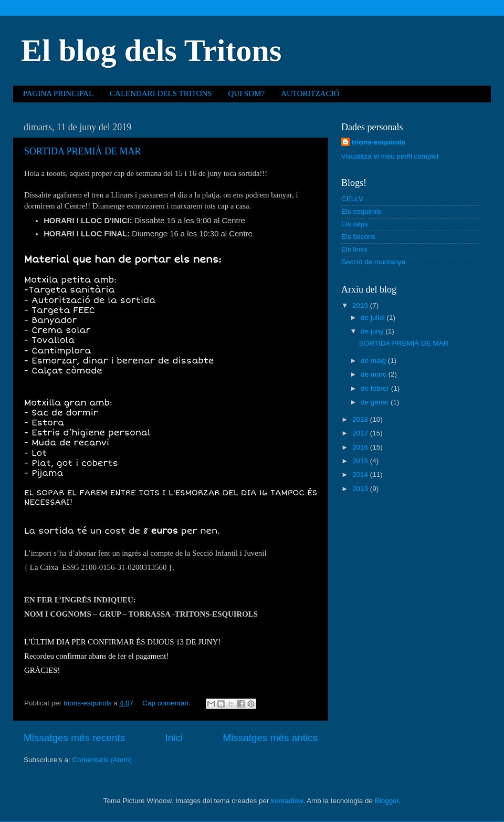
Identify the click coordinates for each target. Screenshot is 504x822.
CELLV (352, 199)
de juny (373, 331)
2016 (361, 447)
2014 (361, 475)
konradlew (287, 801)
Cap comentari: (167, 703)
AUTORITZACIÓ (310, 93)
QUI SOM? (247, 93)
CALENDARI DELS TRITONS (161, 93)
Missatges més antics (270, 738)
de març (375, 374)
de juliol (374, 318)
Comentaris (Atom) (102, 760)
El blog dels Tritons (151, 50)
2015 (361, 461)
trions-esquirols (379, 142)
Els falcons (358, 237)
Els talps (355, 224)
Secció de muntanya (373, 262)
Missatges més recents (74, 738)
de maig (374, 361)
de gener (376, 402)
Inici (174, 738)
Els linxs (354, 249)
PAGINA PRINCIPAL (58, 93)
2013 (361, 489)
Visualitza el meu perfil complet (390, 156)
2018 (361, 419)
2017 (361, 433)
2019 (361, 305)
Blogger (387, 801)
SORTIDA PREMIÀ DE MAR (82, 151)
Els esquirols (361, 211)
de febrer (376, 388)
